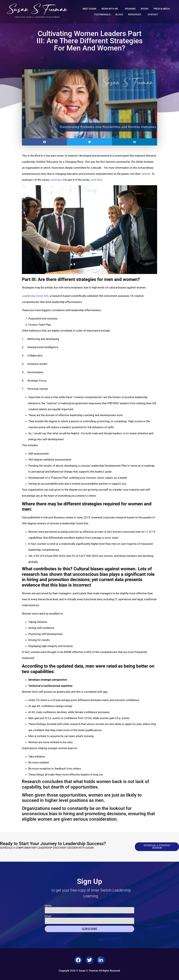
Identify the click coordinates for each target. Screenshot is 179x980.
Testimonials (102, 15)
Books (145, 9)
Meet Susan (89, 9)
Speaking (130, 9)
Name (48, 906)
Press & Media (162, 9)
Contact (153, 15)
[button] (44, 142)
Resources (135, 15)
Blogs (119, 15)
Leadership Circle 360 (35, 296)
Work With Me (111, 9)
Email (48, 916)
